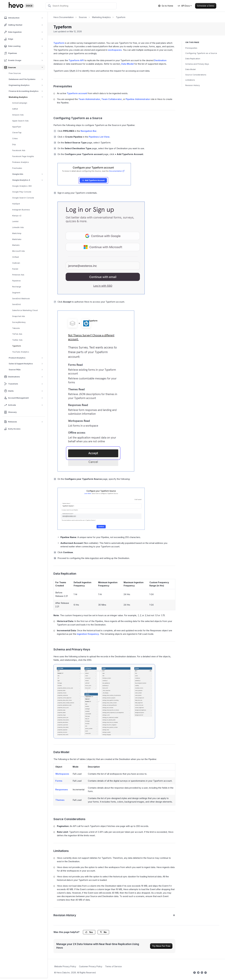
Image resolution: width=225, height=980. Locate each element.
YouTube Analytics (21, 352)
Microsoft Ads (19, 251)
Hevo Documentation (64, 17)
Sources (83, 17)
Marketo (16, 245)
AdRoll (15, 109)
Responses (62, 790)
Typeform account (77, 93)
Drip (14, 144)
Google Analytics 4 (29, 180)
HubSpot (16, 204)
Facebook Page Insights (23, 156)
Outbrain (16, 263)
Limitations (190, 80)
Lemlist (15, 221)
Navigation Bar (89, 131)
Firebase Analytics (21, 162)
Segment (16, 293)
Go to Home (166, 6)
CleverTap (17, 132)
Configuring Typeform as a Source (201, 53)
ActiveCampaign (20, 103)
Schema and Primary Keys (197, 64)
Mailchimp (17, 233)
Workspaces (62, 774)
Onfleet (16, 257)
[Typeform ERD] (104, 701)
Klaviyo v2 (17, 216)
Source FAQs (27, 370)
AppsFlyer (17, 127)
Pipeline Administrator (138, 99)
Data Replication (193, 59)
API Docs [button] (184, 6)
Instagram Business (21, 210)
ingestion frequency (88, 634)
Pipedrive (16, 281)
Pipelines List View (99, 137)
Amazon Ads (18, 115)
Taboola (16, 328)
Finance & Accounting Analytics (27, 91)
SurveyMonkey (19, 322)
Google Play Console (22, 192)
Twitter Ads (17, 340)
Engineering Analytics (27, 85)
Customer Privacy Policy (91, 966)
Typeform (17, 346)
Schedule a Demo (206, 6)
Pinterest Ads (18, 275)
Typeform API (76, 60)
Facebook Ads (19, 150)
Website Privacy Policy (65, 966)
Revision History (193, 85)
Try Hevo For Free (161, 946)
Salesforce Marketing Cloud (25, 310)
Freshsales (17, 168)
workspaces (115, 50)
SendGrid (16, 304)
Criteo (15, 138)
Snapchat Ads (19, 316)
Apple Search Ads (20, 121)
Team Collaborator (112, 99)
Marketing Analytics (27, 97)
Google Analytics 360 (22, 186)
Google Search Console (23, 198)
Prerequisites (191, 48)
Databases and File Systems (27, 79)
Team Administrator (89, 99)
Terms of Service (113, 966)
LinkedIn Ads (18, 227)
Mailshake (17, 239)
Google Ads (29, 174)
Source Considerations (196, 75)
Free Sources (15, 73)
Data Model (191, 69)
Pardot (15, 269)
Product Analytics (27, 358)
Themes (60, 800)
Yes (89, 932)
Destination (160, 60)
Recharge (17, 287)
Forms (59, 781)
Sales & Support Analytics (27, 364)
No (103, 932)
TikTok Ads (17, 334)
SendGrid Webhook (21, 298)
